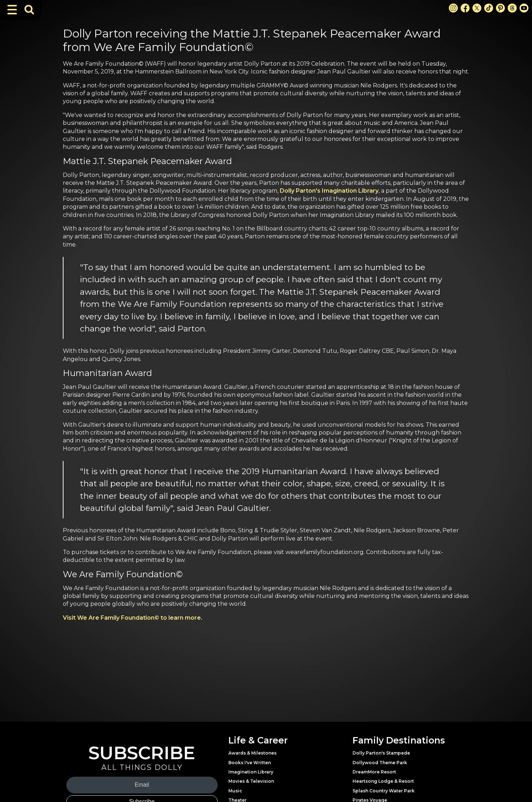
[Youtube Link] (524, 8)
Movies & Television (251, 781)
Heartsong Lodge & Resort (383, 781)
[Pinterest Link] (500, 8)
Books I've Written (250, 763)
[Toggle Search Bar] (29, 10)
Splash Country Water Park (384, 791)
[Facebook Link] (465, 8)
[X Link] (477, 8)
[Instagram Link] (453, 8)
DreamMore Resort (374, 772)
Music (235, 791)
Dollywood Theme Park (380, 763)
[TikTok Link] (489, 8)
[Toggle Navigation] (12, 10)
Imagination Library (251, 772)
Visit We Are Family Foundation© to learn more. (133, 618)
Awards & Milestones (252, 753)
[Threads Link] (512, 8)
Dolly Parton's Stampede (381, 753)
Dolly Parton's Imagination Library (329, 191)
